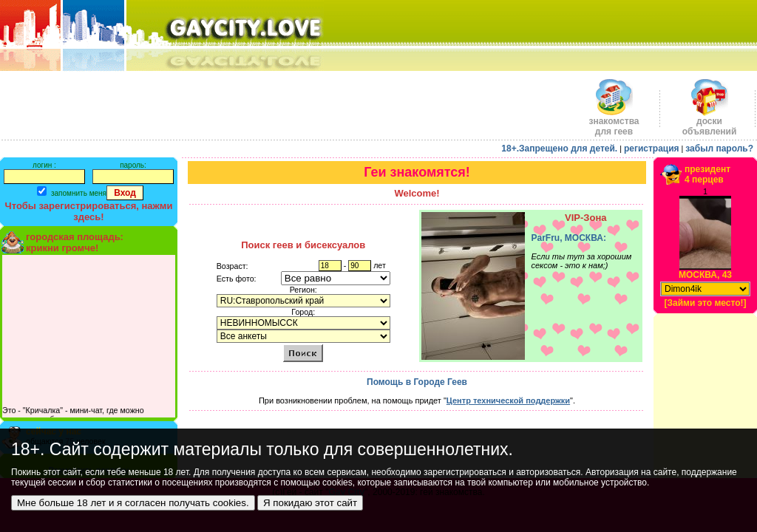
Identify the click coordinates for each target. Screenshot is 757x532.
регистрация (652, 149)
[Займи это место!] (705, 303)
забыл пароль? (719, 149)
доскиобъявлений (710, 122)
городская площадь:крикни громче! (75, 242)
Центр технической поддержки (508, 400)
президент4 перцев (707, 174)
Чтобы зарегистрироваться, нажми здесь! (89, 211)
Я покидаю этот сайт (310, 503)
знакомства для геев (614, 122)
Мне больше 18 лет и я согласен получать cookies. (133, 503)
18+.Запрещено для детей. (559, 149)
